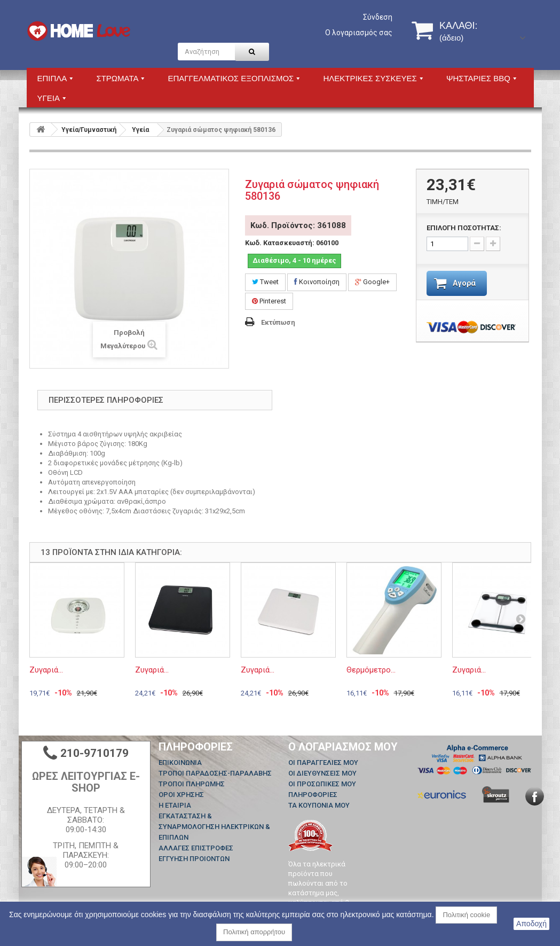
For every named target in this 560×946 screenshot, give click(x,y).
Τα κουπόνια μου (319, 805)
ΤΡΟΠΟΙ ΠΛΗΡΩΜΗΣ (192, 784)
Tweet (265, 282)
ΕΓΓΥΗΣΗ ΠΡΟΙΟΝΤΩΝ (194, 859)
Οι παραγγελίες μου (323, 763)
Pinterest (269, 301)
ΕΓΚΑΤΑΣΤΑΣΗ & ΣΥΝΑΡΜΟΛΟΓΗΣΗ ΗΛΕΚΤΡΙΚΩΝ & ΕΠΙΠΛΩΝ (214, 827)
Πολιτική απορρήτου (254, 932)
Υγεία (140, 130)
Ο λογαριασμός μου (343, 747)
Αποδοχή (531, 924)
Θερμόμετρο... (371, 670)
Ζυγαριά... (46, 670)
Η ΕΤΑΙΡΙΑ (175, 805)
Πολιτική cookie (466, 915)
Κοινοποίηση (317, 282)
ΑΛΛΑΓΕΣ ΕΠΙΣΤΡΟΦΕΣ (196, 848)
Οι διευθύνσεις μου (322, 773)
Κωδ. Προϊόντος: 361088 (298, 225)
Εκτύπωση (278, 322)
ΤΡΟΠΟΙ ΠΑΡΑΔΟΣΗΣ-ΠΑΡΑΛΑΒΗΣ (215, 773)
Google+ (372, 282)
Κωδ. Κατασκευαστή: (280, 243)
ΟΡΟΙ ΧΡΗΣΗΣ (181, 795)
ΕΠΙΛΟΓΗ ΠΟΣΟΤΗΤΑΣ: (464, 228)
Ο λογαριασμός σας (359, 33)
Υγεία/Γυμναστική (89, 130)
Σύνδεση (378, 17)
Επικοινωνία (180, 763)
